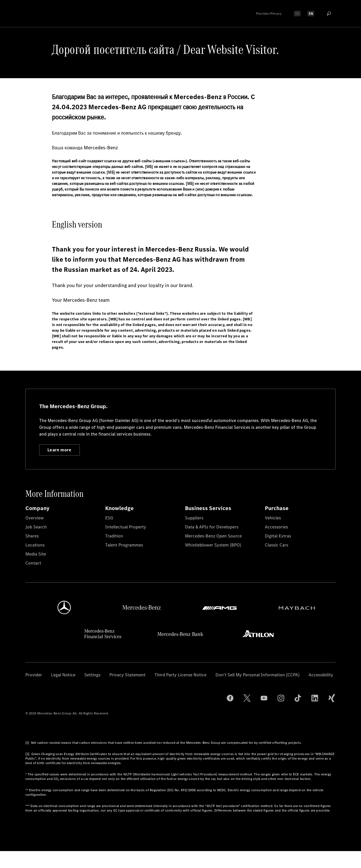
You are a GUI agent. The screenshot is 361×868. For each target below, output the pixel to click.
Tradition (114, 536)
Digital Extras (278, 536)
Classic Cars (277, 545)
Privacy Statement (127, 675)
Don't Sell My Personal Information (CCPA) (257, 675)
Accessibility (321, 675)
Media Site (36, 554)
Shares (32, 536)
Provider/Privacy (269, 14)
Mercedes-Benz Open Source (213, 536)
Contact (33, 563)
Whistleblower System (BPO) (213, 545)
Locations (35, 545)
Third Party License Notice (180, 675)
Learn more (59, 450)
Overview (35, 518)
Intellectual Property (126, 527)
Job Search (36, 527)
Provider (34, 675)
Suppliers (194, 518)
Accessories (276, 527)
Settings (92, 675)
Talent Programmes (124, 545)
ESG (109, 518)
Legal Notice (63, 675)
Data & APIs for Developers (212, 527)
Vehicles (273, 518)
